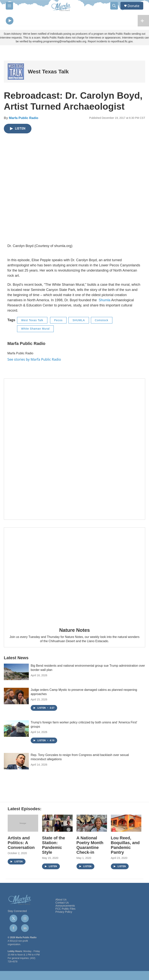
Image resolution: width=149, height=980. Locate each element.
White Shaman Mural (35, 330)
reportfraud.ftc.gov (122, 42)
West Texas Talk (48, 73)
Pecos (58, 321)
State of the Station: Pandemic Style (54, 846)
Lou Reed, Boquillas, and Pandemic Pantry (125, 846)
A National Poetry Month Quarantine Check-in (90, 846)
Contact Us (62, 904)
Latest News (16, 659)
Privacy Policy (64, 913)
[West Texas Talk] (16, 73)
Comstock (102, 321)
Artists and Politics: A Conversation (21, 844)
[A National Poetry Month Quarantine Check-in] (92, 824)
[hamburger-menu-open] (9, 6)
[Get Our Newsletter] (74, 450)
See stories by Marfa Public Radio (34, 360)
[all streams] (143, 21)
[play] (10, 21)
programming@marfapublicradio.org (65, 42)
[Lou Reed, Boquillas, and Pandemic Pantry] (126, 824)
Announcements (65, 907)
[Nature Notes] (74, 575)
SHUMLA (79, 321)
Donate (133, 6)
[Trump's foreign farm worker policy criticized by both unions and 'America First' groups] (16, 730)
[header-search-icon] (114, 6)
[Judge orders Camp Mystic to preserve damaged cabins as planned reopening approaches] (16, 697)
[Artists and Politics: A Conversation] (23, 824)
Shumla (105, 301)
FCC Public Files (65, 910)
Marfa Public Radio (23, 119)
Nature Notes (74, 631)
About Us (61, 901)
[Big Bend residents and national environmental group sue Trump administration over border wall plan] (16, 673)
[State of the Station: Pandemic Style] (57, 824)
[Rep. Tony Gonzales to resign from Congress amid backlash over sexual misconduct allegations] (16, 762)
